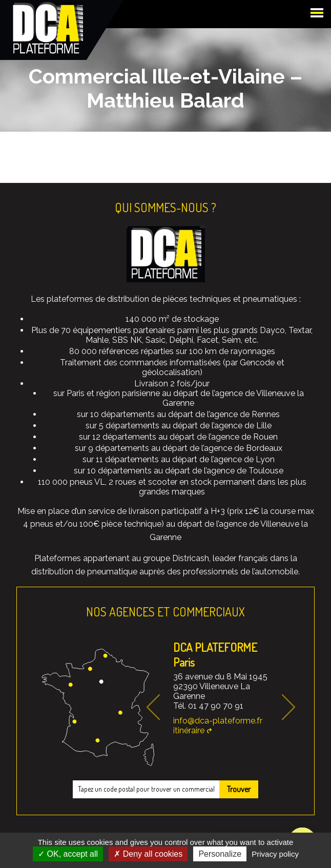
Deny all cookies (148, 854)
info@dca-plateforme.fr (218, 721)
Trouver (239, 789)
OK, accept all (68, 854)
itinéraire (189, 730)
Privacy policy (275, 854)
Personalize (220, 854)
